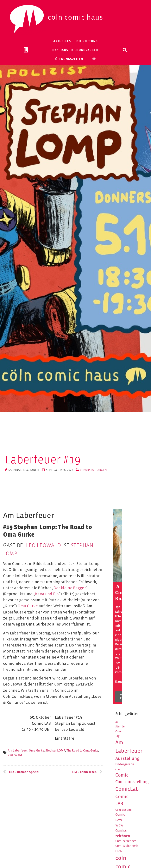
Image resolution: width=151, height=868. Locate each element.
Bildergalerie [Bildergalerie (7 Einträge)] (125, 764)
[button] (125, 50)
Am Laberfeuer (18, 750)
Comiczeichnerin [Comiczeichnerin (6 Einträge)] (127, 846)
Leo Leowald (44, 545)
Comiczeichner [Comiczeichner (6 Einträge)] (126, 841)
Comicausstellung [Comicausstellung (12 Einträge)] (132, 782)
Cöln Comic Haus (75, 17)
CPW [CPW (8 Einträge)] (119, 851)
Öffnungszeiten (69, 59)
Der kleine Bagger (70, 588)
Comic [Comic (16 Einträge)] (122, 775)
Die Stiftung (87, 41)
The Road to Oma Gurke (82, 750)
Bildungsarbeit (85, 50)
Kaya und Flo (47, 594)
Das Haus (60, 50)
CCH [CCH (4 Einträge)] (118, 769)
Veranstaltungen (93, 470)
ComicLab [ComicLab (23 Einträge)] (127, 789)
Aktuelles (62, 41)
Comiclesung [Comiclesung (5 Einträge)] (123, 810)
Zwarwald (15, 755)
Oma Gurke (28, 606)
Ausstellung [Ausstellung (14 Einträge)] (127, 758)
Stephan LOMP (55, 750)
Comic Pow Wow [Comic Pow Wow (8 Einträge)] (120, 820)
